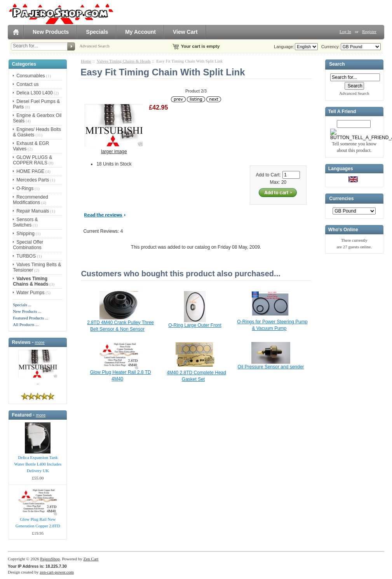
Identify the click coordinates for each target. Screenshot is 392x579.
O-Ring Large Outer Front (195, 325)
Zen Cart (91, 559)
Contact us (27, 84)
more (40, 342)
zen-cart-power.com (57, 572)
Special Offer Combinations (28, 245)
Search (337, 65)
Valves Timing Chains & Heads (124, 61)
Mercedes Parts (33, 180)
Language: (284, 47)
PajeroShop (50, 559)
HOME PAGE (30, 171)
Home (86, 61)
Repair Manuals (33, 211)
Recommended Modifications (30, 200)
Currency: (329, 47)
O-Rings (25, 188)
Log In (345, 31)
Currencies (341, 199)
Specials (97, 32)
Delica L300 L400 (34, 93)
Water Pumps (30, 293)
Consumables (30, 76)
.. (38, 383)
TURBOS (26, 256)
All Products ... (26, 324)
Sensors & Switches (25, 222)
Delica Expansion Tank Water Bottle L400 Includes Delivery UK (38, 464)
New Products (51, 32)
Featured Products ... (30, 318)
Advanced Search (94, 46)
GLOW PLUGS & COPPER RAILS (32, 160)
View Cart (185, 32)
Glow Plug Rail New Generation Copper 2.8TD (38, 522)
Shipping (25, 234)
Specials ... (22, 305)
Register (369, 31)
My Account (140, 32)
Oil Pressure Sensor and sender (271, 367)
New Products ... (27, 311)
